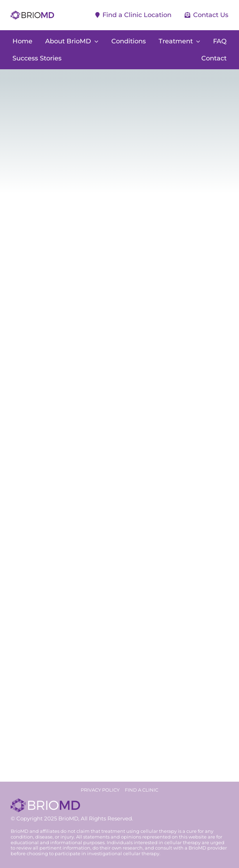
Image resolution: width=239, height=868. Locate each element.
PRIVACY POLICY (100, 790)
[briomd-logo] (32, 14)
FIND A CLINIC (142, 790)
